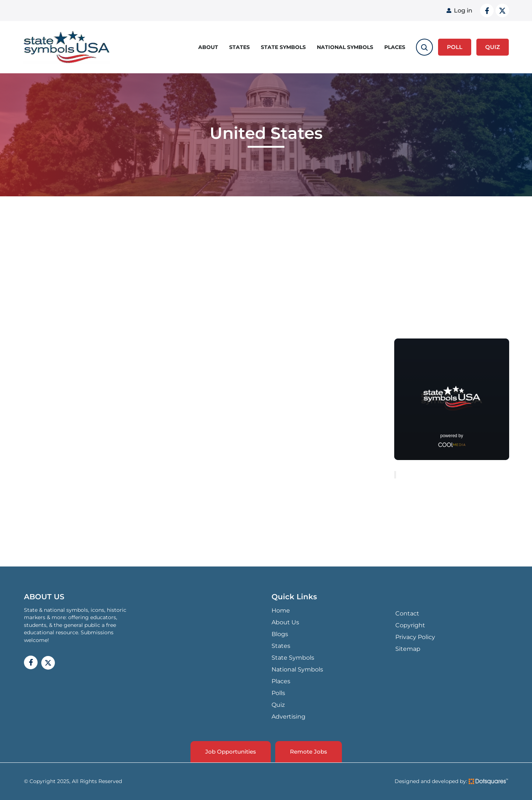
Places (395, 47)
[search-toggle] (424, 47)
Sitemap (408, 649)
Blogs (280, 634)
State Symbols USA (67, 47)
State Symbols (283, 47)
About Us (285, 622)
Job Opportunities (231, 752)
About (208, 47)
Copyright (410, 625)
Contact (407, 613)
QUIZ (493, 47)
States (239, 47)
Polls (278, 693)
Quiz (278, 705)
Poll (455, 47)
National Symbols (345, 47)
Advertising (288, 717)
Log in (463, 10)
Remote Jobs (309, 752)
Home (281, 610)
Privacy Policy (415, 637)
